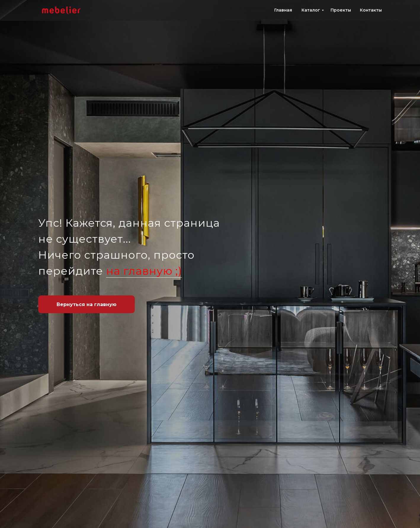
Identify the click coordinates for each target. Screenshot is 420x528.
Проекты (341, 10)
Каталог (311, 10)
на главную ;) (144, 271)
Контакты (371, 10)
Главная (283, 10)
